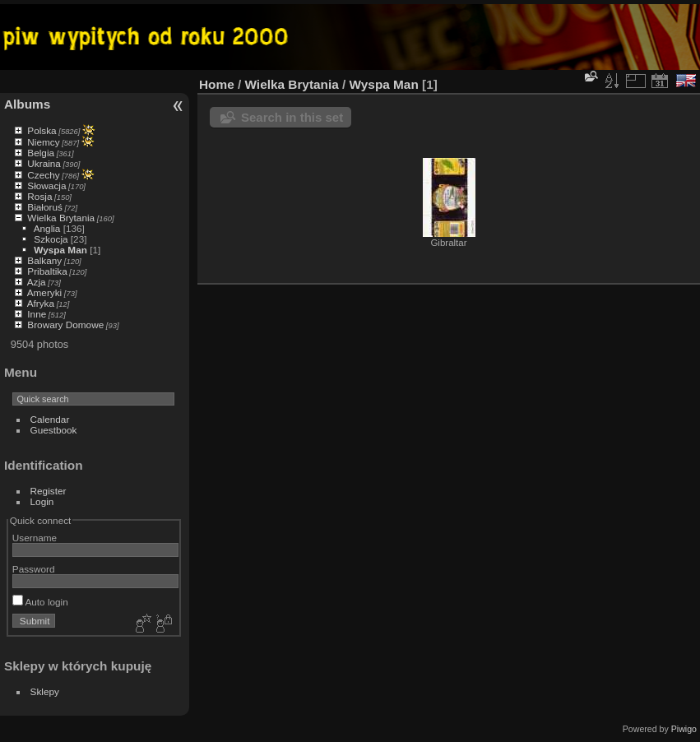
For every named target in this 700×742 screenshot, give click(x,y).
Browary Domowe (65, 325)
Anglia (47, 228)
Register (49, 491)
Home (217, 84)
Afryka (41, 303)
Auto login (40, 602)
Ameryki (45, 292)
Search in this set (292, 117)
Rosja (39, 196)
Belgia (41, 153)
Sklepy (45, 691)
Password (34, 569)
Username (35, 538)
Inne (37, 314)
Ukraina (44, 163)
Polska (42, 130)
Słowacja (46, 185)
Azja (37, 282)
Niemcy (43, 142)
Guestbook (54, 430)
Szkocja (51, 239)
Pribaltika (47, 271)
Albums (27, 104)
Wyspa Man (60, 250)
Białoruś (45, 207)
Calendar (50, 419)
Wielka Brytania (61, 218)
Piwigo (684, 729)
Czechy (43, 175)
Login (42, 501)
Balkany (44, 260)
